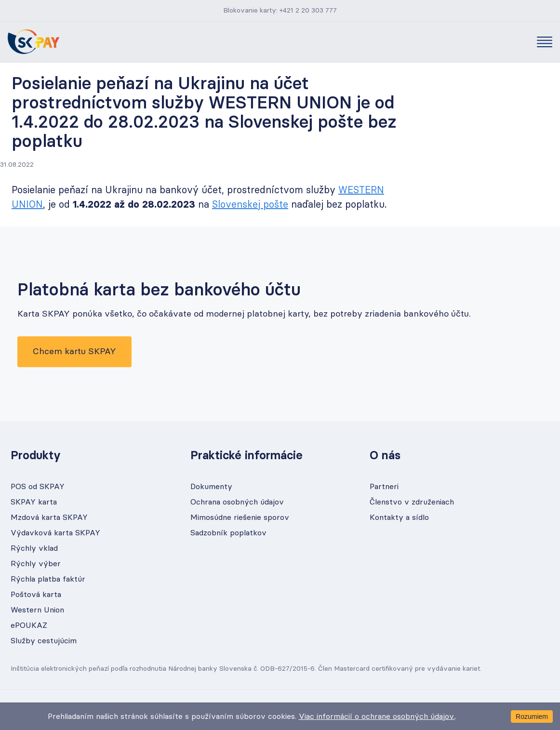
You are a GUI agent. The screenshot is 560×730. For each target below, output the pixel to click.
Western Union (37, 610)
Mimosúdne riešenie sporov (240, 518)
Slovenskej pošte (250, 205)
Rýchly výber (36, 564)
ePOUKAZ (29, 625)
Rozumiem (532, 717)
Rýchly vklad (34, 548)
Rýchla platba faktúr (48, 579)
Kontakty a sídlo (399, 518)
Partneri (384, 487)
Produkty (36, 456)
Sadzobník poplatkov (228, 533)
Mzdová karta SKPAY (49, 518)
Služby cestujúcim (44, 641)
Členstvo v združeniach (412, 502)
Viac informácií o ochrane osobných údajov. (377, 717)
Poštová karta (36, 595)
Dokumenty (211, 487)
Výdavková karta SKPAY (55, 533)
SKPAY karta (34, 502)
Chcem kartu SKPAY (74, 352)
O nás (385, 456)
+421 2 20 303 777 (308, 11)
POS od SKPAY (38, 487)
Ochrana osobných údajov (237, 502)
